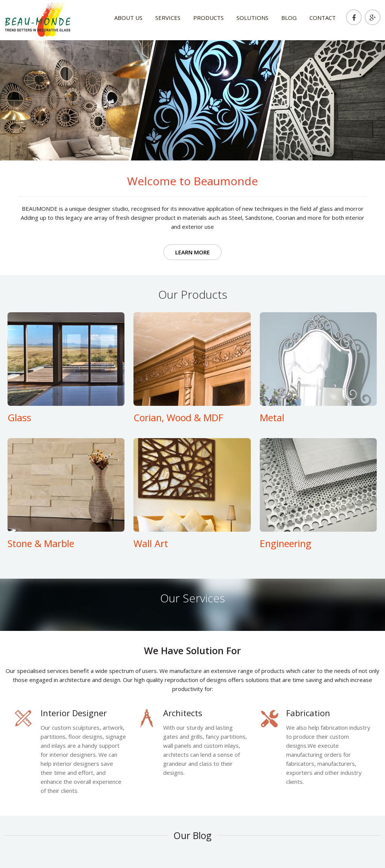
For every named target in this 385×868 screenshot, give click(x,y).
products (208, 18)
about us (128, 18)
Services (168, 18)
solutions (252, 18)
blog (289, 18)
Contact (323, 18)
